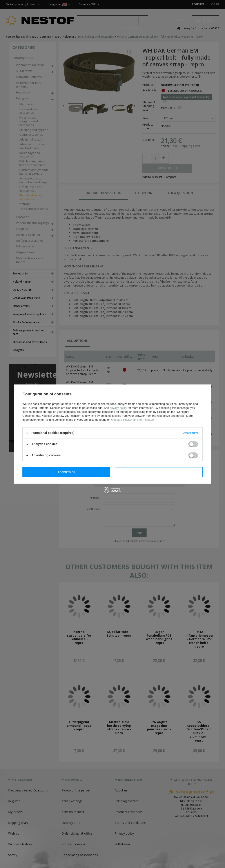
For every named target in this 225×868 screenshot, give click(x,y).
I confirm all (159, 472)
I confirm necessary (66, 472)
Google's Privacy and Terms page (132, 420)
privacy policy (118, 408)
